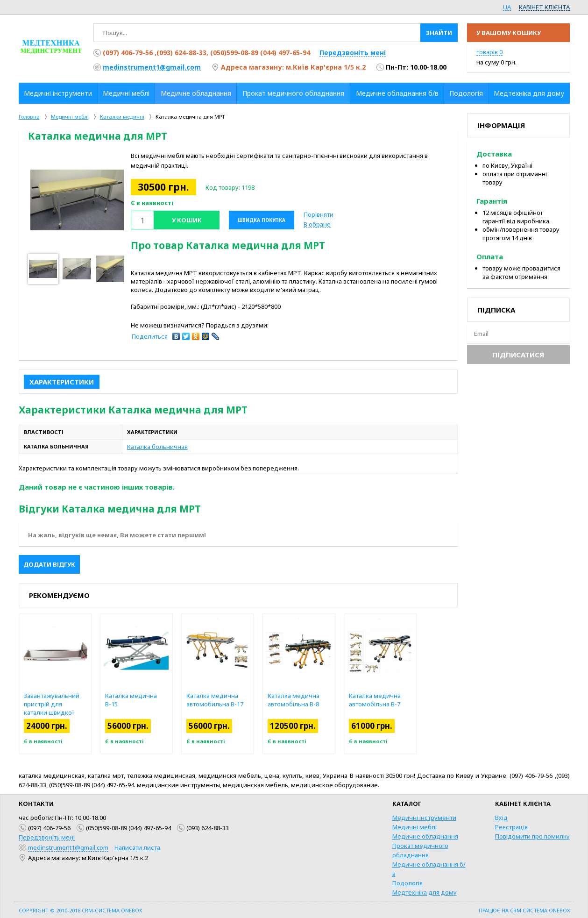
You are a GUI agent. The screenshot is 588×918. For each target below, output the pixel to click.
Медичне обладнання (425, 836)
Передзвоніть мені (353, 53)
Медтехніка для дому (425, 892)
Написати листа (137, 847)
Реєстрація (511, 827)
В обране (317, 224)
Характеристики (62, 382)
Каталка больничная (157, 447)
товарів (489, 52)
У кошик (187, 220)
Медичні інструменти (424, 818)
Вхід (501, 818)
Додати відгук (49, 564)
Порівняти (319, 214)
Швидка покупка (262, 220)
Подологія (407, 883)
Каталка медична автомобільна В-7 (395, 700)
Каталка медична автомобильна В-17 (235, 700)
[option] (77, 200)
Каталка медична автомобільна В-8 (314, 700)
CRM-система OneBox (112, 910)
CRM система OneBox (540, 910)
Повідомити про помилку (532, 836)
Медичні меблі (414, 827)
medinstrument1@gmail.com (152, 67)
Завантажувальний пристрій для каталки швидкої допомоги (72, 708)
